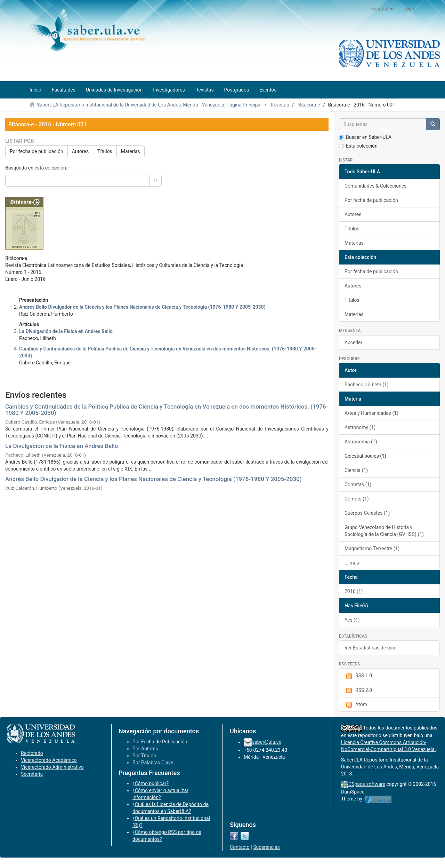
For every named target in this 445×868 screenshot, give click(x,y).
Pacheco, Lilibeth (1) (367, 385)
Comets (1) (357, 499)
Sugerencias (266, 847)
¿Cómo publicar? (151, 783)
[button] (382, 9)
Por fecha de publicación (37, 151)
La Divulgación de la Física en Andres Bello (62, 446)
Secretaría (32, 774)
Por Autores (145, 749)
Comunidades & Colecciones (375, 186)
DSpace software (367, 784)
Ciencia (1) (356, 470)
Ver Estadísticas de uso (370, 648)
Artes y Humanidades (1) (371, 413)
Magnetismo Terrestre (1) (372, 549)
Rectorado (32, 753)
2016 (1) (354, 591)
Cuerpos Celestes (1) (367, 513)
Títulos (105, 151)
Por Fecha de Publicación (160, 742)
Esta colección (358, 146)
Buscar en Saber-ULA (365, 137)
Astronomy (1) (360, 427)
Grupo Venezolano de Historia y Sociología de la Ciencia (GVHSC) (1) (384, 531)
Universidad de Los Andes (369, 767)
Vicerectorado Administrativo (52, 767)
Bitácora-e (309, 105)
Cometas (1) (358, 484)
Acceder (353, 342)
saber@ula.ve (267, 742)
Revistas (280, 105)
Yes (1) (352, 620)
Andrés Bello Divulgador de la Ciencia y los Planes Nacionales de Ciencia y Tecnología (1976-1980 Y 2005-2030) (153, 479)
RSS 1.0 (358, 676)
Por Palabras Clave (153, 763)
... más (352, 563)
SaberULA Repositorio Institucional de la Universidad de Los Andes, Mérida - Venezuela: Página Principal (149, 105)
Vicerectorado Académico (49, 760)
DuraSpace (353, 792)
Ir (156, 181)
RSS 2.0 (358, 691)
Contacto (240, 847)
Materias (131, 151)
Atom (356, 705)
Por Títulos (144, 756)
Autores (80, 151)
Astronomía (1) (361, 442)
